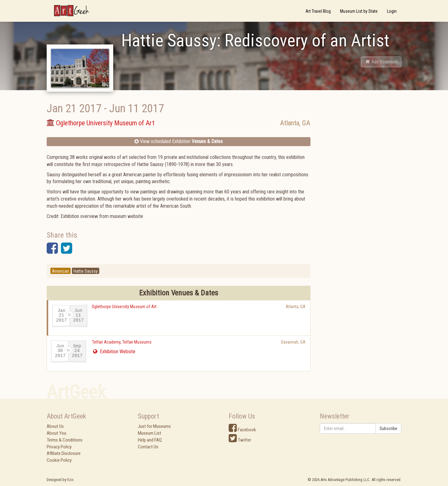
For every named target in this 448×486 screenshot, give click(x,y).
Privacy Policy (59, 447)
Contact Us (148, 447)
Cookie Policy (59, 460)
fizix (70, 480)
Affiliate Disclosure (64, 453)
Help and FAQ (150, 440)
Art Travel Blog (318, 11)
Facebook (242, 430)
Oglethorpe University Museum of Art (124, 307)
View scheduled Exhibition (179, 141)
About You (56, 433)
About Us (55, 426)
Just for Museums (154, 426)
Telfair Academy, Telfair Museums (122, 342)
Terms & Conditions (65, 440)
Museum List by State (359, 11)
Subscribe (388, 428)
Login (392, 11)
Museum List (149, 433)
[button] (381, 62)
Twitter (240, 440)
